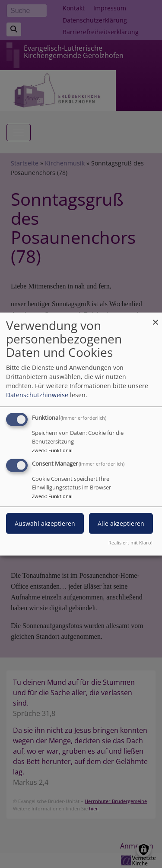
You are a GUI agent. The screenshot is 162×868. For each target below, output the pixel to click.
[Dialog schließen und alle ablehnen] (156, 318)
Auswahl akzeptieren (45, 523)
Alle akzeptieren (121, 523)
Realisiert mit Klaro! (130, 542)
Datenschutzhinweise (37, 395)
